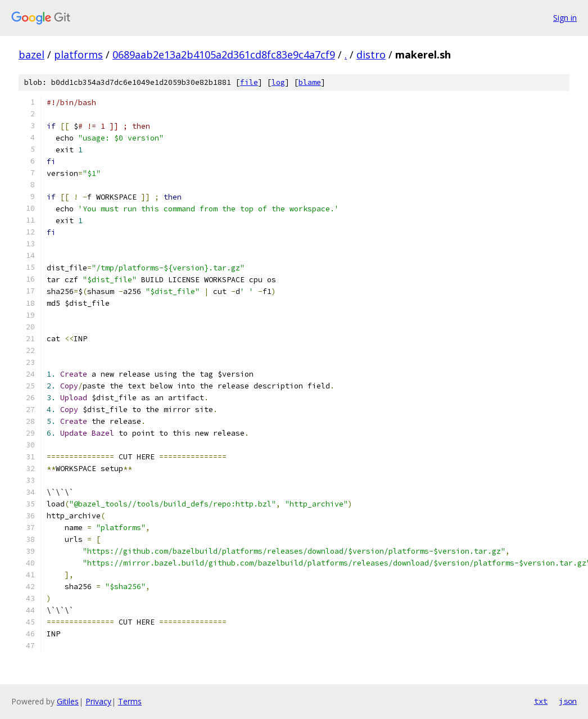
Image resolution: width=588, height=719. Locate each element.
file (249, 82)
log (278, 82)
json (568, 701)
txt (541, 701)
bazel (31, 55)
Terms (130, 701)
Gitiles (68, 701)
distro (371, 55)
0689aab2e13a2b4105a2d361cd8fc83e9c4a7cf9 (224, 55)
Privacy (98, 701)
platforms (78, 55)
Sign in (565, 18)
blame (310, 82)
